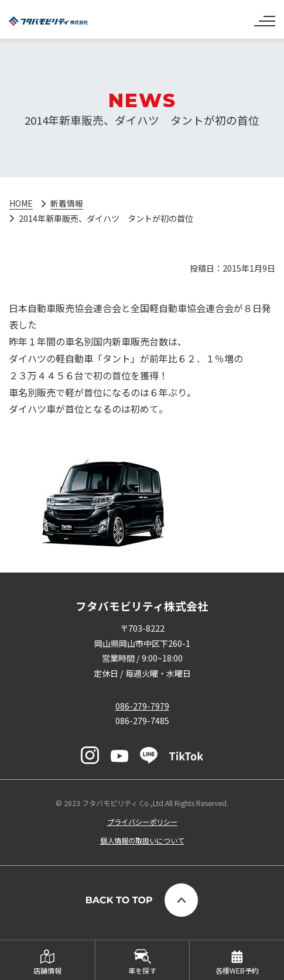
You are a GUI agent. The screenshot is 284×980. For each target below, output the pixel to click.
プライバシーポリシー (142, 822)
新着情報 (67, 203)
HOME (21, 203)
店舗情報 (47, 970)
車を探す (142, 970)
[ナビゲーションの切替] (265, 16)
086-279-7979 (142, 706)
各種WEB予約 (237, 970)
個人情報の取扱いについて (142, 841)
